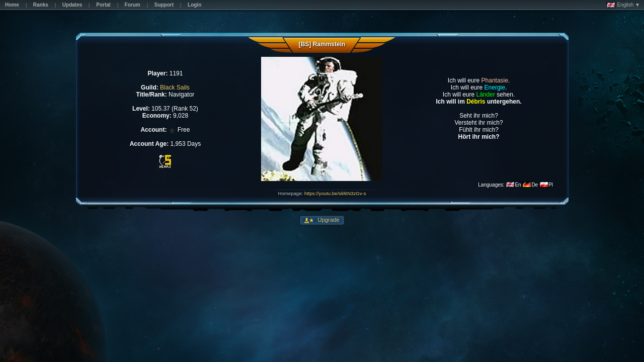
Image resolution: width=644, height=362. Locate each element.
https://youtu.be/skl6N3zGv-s (335, 193)
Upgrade (328, 220)
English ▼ (623, 5)
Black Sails (175, 87)
